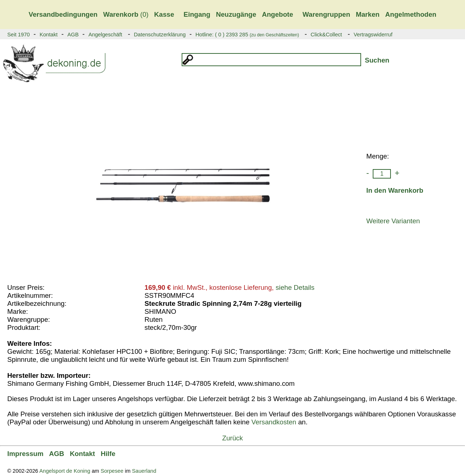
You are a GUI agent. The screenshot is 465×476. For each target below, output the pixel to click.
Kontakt (49, 35)
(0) (126, 14)
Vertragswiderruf (373, 35)
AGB (73, 35)
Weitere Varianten (393, 221)
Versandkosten (274, 422)
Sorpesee (112, 471)
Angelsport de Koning (65, 471)
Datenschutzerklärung (160, 35)
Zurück (232, 438)
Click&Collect (326, 35)
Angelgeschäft (105, 35)
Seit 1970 (19, 35)
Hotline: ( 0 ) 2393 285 (247, 35)
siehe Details (295, 287)
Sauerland (144, 471)
